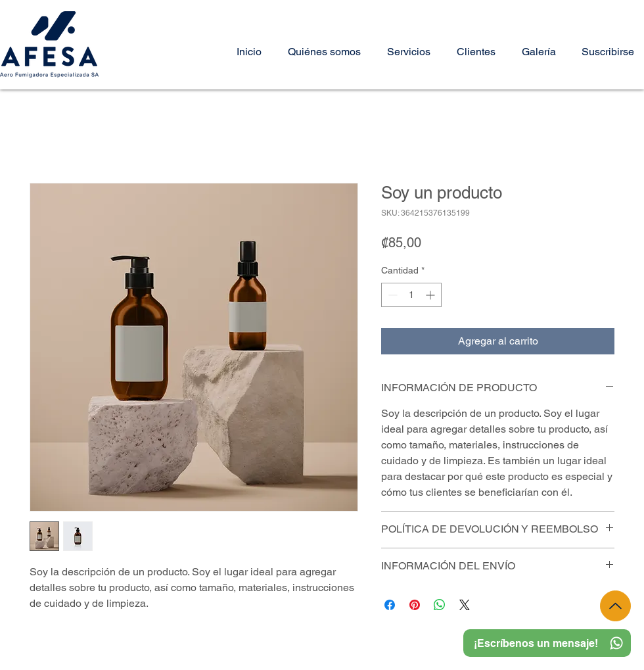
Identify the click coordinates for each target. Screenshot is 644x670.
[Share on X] (465, 605)
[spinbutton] (411, 295)
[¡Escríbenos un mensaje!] (547, 643)
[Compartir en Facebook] (390, 605)
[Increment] (431, 295)
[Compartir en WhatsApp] (440, 605)
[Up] (615, 606)
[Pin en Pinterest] (415, 605)
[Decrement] (391, 295)
